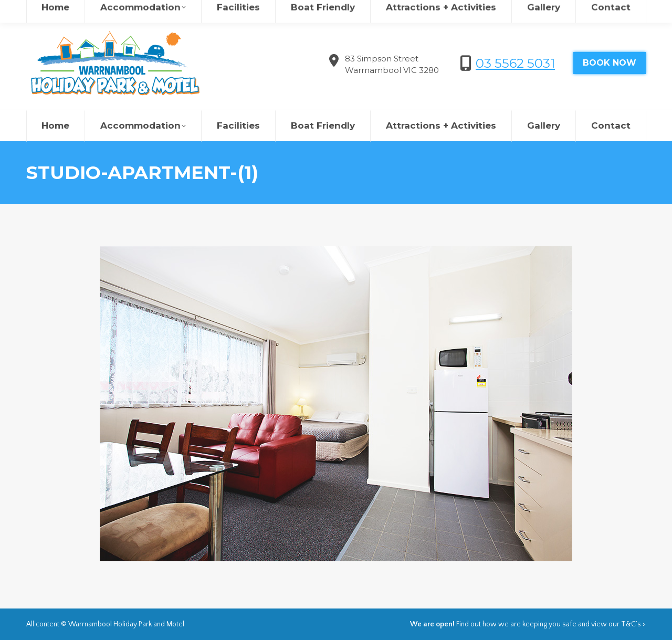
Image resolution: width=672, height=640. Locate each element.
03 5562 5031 (515, 63)
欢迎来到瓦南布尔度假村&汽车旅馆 (521, 11)
